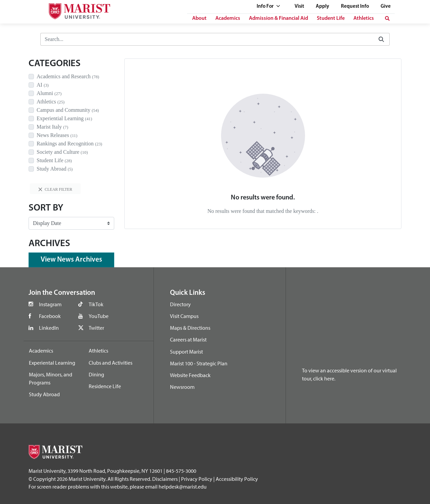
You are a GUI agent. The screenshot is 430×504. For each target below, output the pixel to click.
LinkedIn (49, 328)
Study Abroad (44, 394)
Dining (96, 374)
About (199, 18)
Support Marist (186, 352)
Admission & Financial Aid (278, 18)
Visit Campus (184, 316)
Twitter (96, 328)
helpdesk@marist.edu (183, 487)
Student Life (331, 18)
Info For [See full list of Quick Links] (268, 7)
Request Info (355, 7)
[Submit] (381, 39)
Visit (299, 7)
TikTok (96, 304)
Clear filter (55, 189)
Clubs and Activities (111, 363)
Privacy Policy (197, 479)
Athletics (364, 18)
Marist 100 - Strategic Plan (199, 363)
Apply (322, 7)
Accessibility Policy (237, 479)
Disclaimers (165, 479)
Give (386, 7)
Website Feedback (190, 375)
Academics (228, 18)
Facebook (50, 316)
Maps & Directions (190, 328)
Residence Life (105, 386)
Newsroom (182, 387)
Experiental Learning (52, 363)
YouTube (99, 316)
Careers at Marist (188, 339)
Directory (180, 304)
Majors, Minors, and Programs (51, 378)
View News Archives (71, 260)
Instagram (50, 304)
